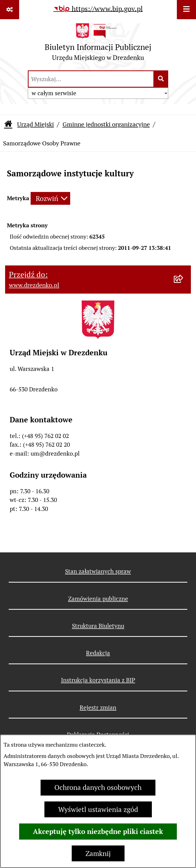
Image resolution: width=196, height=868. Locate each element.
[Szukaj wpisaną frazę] (161, 79)
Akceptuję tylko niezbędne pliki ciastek (98, 831)
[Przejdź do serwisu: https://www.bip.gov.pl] (98, 9)
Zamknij (98, 854)
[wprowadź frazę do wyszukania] (91, 79)
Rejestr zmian (98, 708)
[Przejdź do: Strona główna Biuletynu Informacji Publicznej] (8, 125)
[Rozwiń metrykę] (50, 198)
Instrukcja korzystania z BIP (98, 680)
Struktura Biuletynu (98, 626)
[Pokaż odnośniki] (10, 10)
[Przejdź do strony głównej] (98, 44)
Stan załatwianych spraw (98, 571)
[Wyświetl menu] (186, 10)
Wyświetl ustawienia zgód (98, 810)
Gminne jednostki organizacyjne (106, 124)
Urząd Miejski (35, 124)
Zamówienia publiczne (98, 599)
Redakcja (98, 653)
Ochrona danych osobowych (98, 787)
